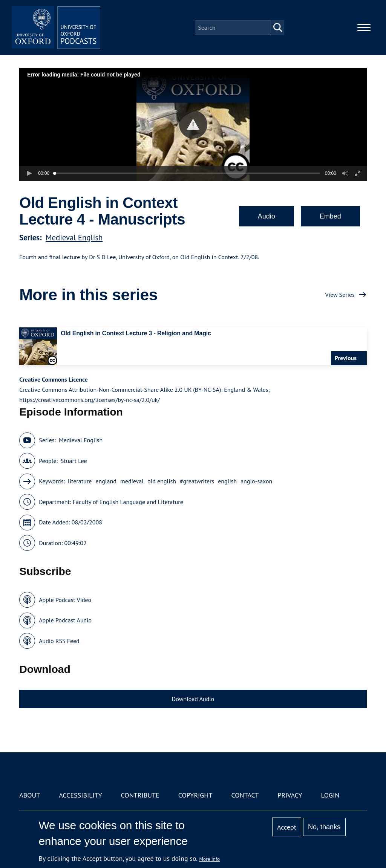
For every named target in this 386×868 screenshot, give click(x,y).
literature (80, 481)
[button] (193, 125)
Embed (330, 216)
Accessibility (80, 795)
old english (162, 481)
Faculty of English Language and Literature (128, 502)
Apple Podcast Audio (65, 620)
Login (330, 795)
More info (210, 859)
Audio (267, 216)
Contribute (140, 795)
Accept (287, 827)
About (30, 795)
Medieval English (74, 238)
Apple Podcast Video (65, 600)
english (227, 481)
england (106, 481)
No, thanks (324, 827)
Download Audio (193, 699)
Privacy (290, 795)
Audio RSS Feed (59, 641)
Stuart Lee (74, 461)
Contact (245, 795)
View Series (340, 295)
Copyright (195, 795)
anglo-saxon (256, 481)
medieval (132, 481)
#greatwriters (197, 481)
